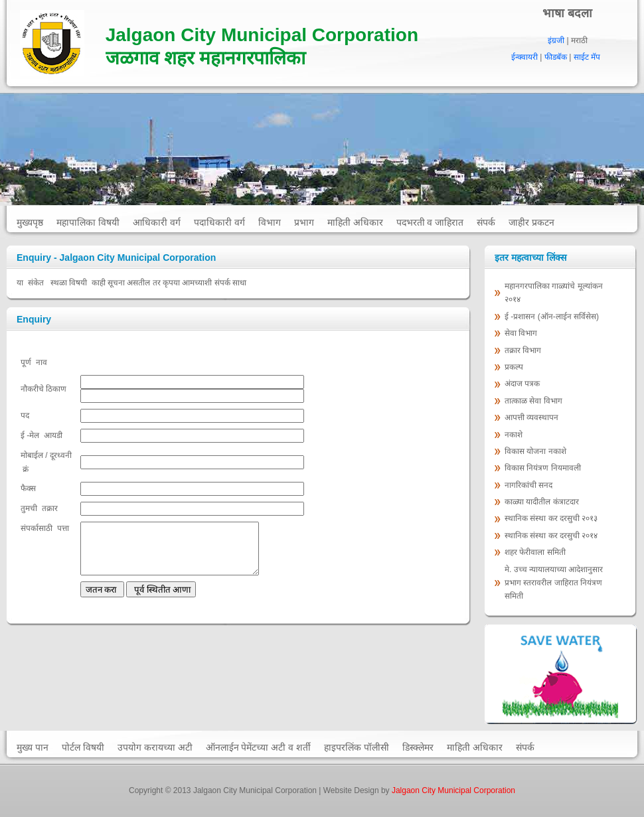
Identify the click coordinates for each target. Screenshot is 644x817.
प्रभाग (304, 222)
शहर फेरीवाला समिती (535, 552)
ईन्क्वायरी (524, 57)
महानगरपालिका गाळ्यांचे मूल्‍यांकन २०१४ (554, 293)
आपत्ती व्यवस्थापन (531, 417)
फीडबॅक (556, 57)
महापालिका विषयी (88, 222)
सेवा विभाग (521, 333)
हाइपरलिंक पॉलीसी (357, 747)
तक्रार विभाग (524, 350)
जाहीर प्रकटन (531, 222)
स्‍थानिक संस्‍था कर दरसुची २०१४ (551, 536)
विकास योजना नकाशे (535, 451)
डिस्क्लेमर (418, 747)
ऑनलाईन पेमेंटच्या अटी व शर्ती (259, 747)
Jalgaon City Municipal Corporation (453, 790)
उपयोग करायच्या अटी (155, 747)
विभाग (270, 222)
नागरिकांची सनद (528, 485)
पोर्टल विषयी (83, 747)
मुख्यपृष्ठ (30, 222)
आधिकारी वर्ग (157, 222)
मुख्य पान (33, 747)
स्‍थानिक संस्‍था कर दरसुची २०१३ (551, 518)
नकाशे (514, 435)
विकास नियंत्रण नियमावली (543, 468)
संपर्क (486, 222)
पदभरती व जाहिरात (430, 222)
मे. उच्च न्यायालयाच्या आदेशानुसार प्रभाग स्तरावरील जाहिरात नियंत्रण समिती (554, 583)
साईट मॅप (587, 57)
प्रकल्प (515, 367)
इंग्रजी (556, 40)
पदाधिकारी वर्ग (219, 222)
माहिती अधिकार (355, 222)
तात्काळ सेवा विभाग (534, 401)
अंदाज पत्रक (522, 384)
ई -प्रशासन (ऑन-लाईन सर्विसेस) (552, 317)
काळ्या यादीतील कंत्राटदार (542, 502)
